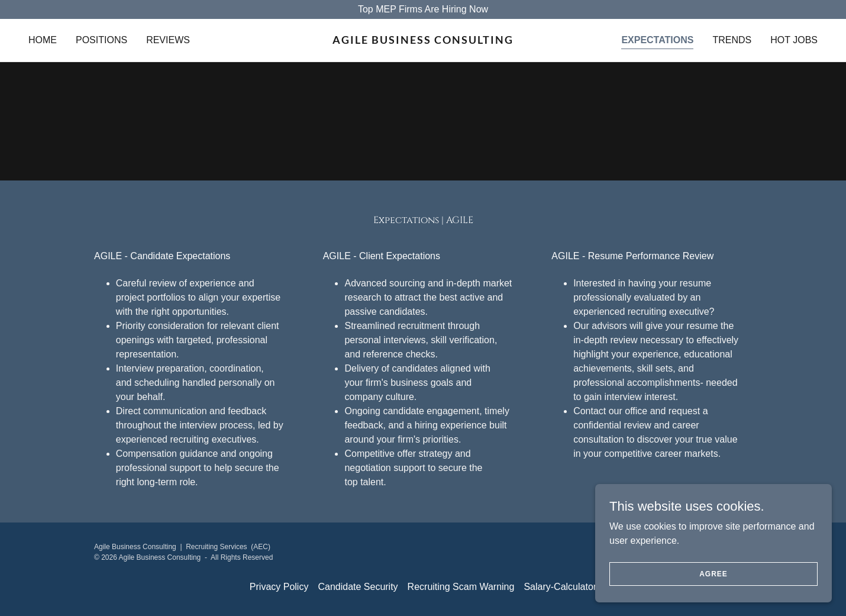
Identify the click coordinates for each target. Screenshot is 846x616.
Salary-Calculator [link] (560, 587)
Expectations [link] (657, 40)
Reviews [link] (168, 40)
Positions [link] (101, 40)
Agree (713, 573)
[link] (423, 41)
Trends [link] (732, 40)
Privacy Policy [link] (279, 587)
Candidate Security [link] (358, 587)
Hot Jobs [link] (794, 40)
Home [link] (43, 40)
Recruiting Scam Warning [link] (461, 587)
